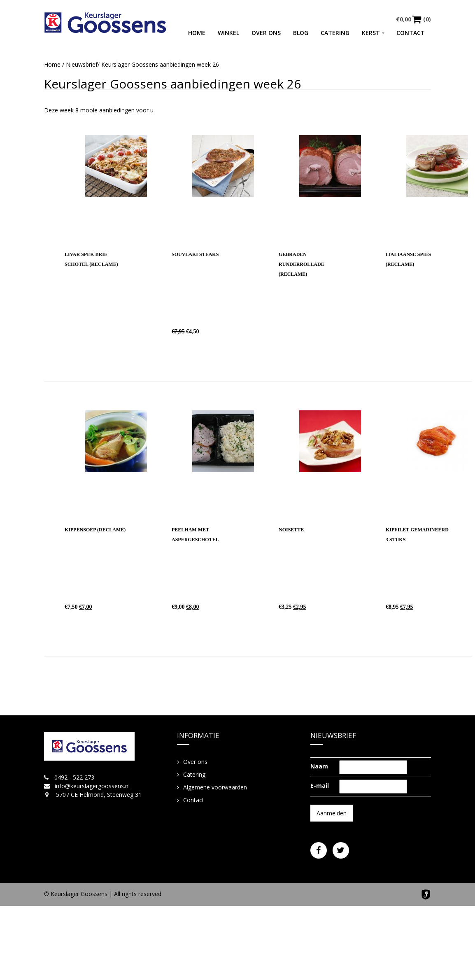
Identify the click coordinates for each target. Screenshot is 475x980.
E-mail (320, 786)
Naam (319, 766)
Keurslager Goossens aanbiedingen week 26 (172, 84)
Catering (335, 33)
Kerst (371, 33)
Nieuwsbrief (82, 64)
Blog (301, 33)
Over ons (266, 33)
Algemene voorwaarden (215, 787)
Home (197, 33)
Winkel (228, 33)
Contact (411, 33)
